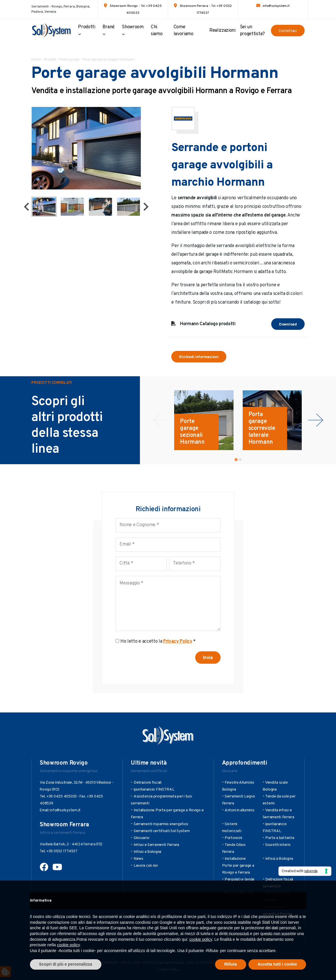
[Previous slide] (160, 420)
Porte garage (69, 60)
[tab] (236, 460)
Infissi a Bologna (147, 852)
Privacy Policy (178, 642)
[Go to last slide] (27, 207)
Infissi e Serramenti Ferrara (156, 845)
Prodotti (87, 27)
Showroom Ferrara (194, 6)
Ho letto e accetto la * (158, 642)
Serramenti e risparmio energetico (69, 771)
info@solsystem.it (276, 6)
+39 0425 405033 (61, 797)
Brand (108, 27)
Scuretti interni (278, 845)
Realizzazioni (222, 31)
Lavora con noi (146, 866)
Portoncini (233, 838)
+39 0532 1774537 (62, 851)
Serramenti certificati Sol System (162, 831)
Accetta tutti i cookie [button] (277, 964)
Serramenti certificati (149, 771)
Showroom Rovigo (124, 6)
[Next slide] (145, 207)
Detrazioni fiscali (148, 783)
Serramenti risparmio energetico (161, 824)
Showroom (133, 27)
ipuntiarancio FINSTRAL (154, 790)
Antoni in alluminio (240, 810)
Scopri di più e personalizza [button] (66, 964)
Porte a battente (280, 838)
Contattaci (288, 31)
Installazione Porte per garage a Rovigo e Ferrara (238, 866)
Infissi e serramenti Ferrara (62, 833)
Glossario (141, 838)
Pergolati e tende (240, 880)
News (138, 859)
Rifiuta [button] (231, 964)
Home (36, 60)
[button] (44, 207)
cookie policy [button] (201, 939)
